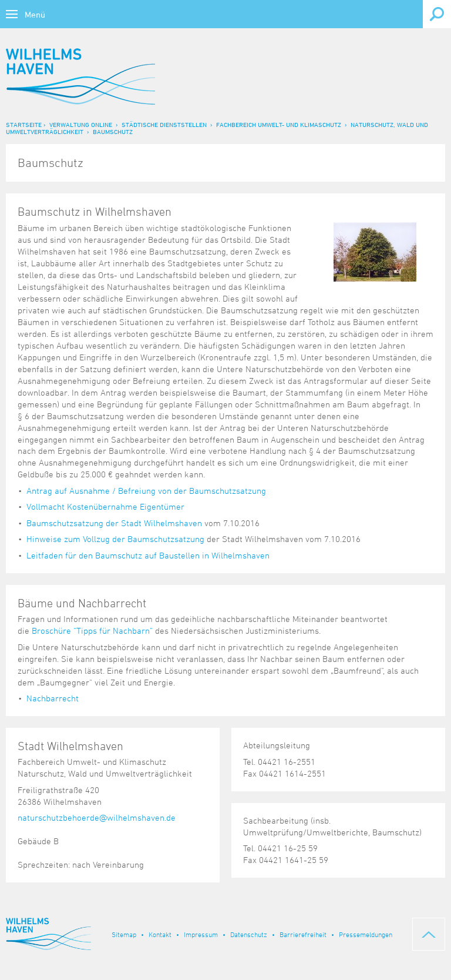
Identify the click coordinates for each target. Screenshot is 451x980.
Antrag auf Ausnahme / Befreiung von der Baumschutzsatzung (146, 491)
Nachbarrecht (53, 698)
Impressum (201, 934)
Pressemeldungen (366, 934)
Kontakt (160, 934)
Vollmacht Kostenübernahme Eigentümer (105, 506)
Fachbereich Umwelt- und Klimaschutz (279, 124)
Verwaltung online (81, 124)
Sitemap (124, 934)
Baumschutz (113, 131)
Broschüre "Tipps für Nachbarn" (92, 631)
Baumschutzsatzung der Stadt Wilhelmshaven (114, 523)
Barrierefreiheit (303, 934)
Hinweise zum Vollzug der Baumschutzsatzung (115, 539)
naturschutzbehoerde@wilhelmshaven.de (97, 817)
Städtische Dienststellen (164, 124)
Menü (35, 14)
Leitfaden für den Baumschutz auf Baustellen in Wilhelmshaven (148, 555)
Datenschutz (249, 934)
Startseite (24, 124)
